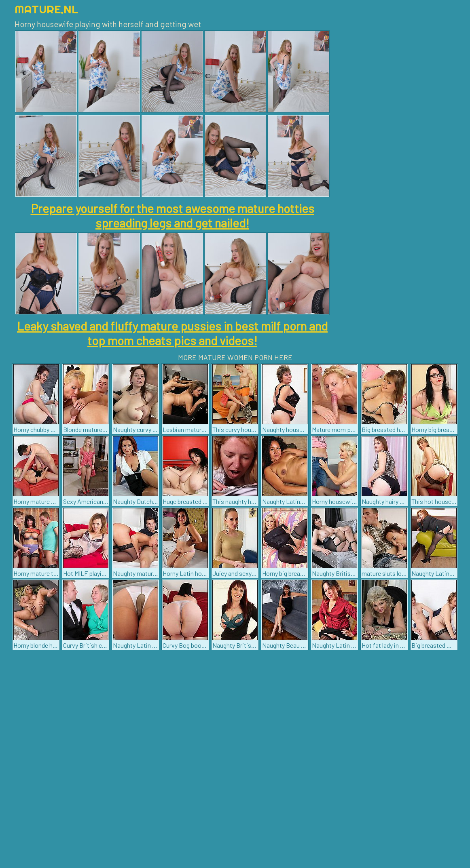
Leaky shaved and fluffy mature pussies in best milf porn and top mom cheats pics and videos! (172, 333)
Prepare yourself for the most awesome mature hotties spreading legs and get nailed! (173, 215)
